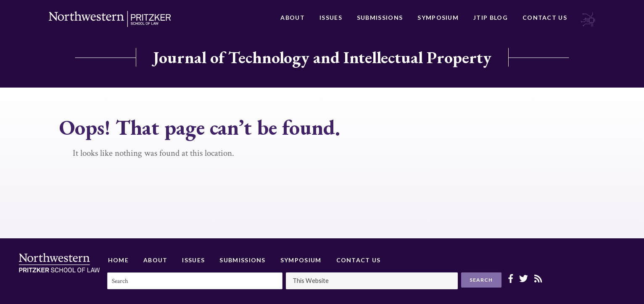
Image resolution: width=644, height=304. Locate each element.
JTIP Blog (491, 17)
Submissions (380, 17)
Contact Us (545, 17)
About (293, 17)
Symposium (438, 17)
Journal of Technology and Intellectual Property (322, 57)
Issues (331, 17)
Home (118, 260)
